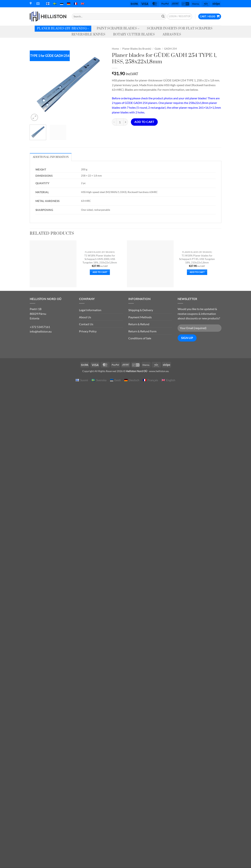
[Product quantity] (120, 122)
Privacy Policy (88, 331)
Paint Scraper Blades (118, 29)
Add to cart (144, 122)
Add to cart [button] (100, 272)
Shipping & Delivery (141, 310)
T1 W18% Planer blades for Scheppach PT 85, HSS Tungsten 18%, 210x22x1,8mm (197, 259)
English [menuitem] (171, 380)
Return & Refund (139, 324)
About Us (85, 317)
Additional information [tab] (51, 157)
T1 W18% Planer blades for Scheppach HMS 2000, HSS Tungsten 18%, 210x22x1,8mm (100, 259)
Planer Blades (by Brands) (63, 29)
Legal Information (90, 310)
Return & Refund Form (142, 331)
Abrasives (172, 35)
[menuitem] (48, 4)
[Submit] (163, 16)
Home (115, 49)
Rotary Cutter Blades (134, 35)
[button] (180, 16)
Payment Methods (140, 317)
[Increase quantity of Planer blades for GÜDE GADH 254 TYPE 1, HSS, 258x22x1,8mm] (126, 122)
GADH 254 (170, 49)
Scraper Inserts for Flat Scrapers (180, 29)
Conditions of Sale (140, 338)
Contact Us (86, 324)
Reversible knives (88, 35)
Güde (158, 49)
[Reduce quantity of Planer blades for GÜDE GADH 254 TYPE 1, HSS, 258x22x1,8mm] (114, 122)
